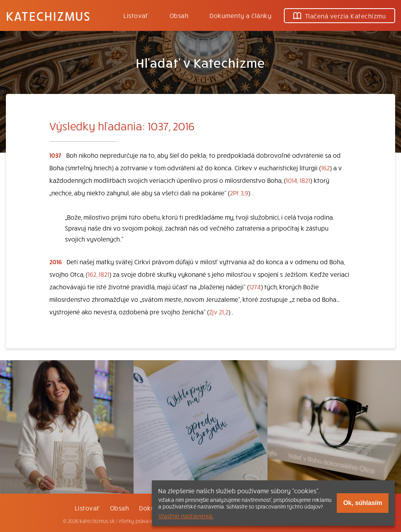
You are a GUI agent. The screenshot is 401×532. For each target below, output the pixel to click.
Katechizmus (48, 16)
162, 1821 (98, 274)
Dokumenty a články (240, 15)
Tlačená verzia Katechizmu (340, 16)
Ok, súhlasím (363, 503)
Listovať (136, 15)
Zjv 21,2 (219, 312)
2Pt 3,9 (239, 193)
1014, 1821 (298, 180)
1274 (255, 287)
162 (325, 168)
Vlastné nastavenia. (186, 516)
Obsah (179, 15)
